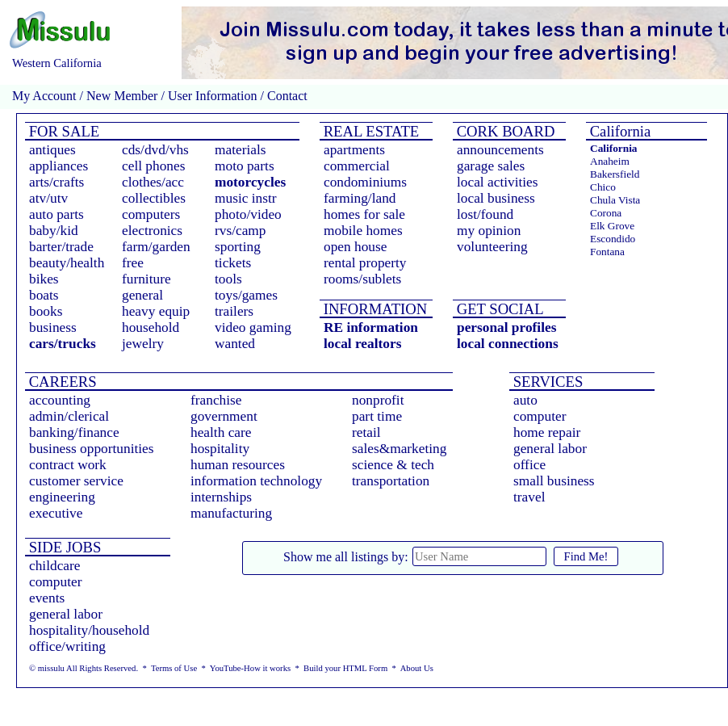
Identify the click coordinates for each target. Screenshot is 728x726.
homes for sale (364, 214)
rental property (365, 263)
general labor (550, 449)
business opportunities (92, 449)
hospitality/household (89, 630)
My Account (44, 96)
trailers (234, 311)
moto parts (245, 166)
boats (44, 295)
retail (366, 432)
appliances (59, 166)
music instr (246, 198)
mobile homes (363, 231)
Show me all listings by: (346, 557)
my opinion (489, 231)
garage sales (491, 166)
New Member (122, 96)
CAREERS (61, 382)
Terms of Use (174, 668)
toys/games (246, 295)
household (151, 327)
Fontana (607, 252)
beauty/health (67, 263)
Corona (606, 213)
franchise (216, 400)
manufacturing (231, 513)
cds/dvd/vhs (155, 150)
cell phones (153, 166)
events (47, 598)
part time (377, 416)
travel (529, 497)
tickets (233, 263)
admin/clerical (69, 416)
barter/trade (61, 247)
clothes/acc (153, 182)
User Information (213, 96)
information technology (256, 481)
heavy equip (156, 311)
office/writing (67, 646)
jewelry (143, 344)
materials (241, 150)
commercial (357, 166)
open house (355, 247)
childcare (55, 566)
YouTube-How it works (250, 668)
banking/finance (74, 432)
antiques (52, 150)
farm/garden (156, 247)
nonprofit (378, 400)
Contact (286, 96)
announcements (500, 150)
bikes (44, 279)
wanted (235, 344)
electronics (152, 231)
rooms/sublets (362, 279)
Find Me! (586, 556)
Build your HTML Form (345, 668)
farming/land (360, 198)
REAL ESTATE (369, 131)
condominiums (365, 182)
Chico (603, 187)
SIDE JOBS (63, 547)
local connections (508, 344)
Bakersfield (615, 174)
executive (56, 513)
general (142, 295)
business (53, 327)
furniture (146, 279)
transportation (391, 481)
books (46, 311)
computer (540, 416)
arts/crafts (56, 182)
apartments (354, 150)
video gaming (253, 327)
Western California (57, 63)
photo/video (248, 214)
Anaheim (610, 161)
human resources (238, 465)
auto (525, 400)
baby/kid (54, 231)
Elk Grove (612, 226)
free (133, 263)
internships (221, 497)
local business (496, 198)
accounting (60, 400)
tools (228, 279)
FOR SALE (62, 131)
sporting (238, 247)
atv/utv (48, 198)
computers (151, 214)
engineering (62, 497)
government (224, 416)
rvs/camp (241, 231)
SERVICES (546, 382)
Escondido (613, 239)
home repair (547, 432)
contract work (68, 465)
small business (554, 481)
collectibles (154, 198)
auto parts (56, 214)
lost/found (485, 214)
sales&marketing (399, 449)
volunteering (492, 247)
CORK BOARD (504, 131)
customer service (76, 481)
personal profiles (506, 327)
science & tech (393, 465)
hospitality (220, 449)
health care (221, 432)
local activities (498, 182)
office (529, 465)
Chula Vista (615, 200)
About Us (417, 668)
